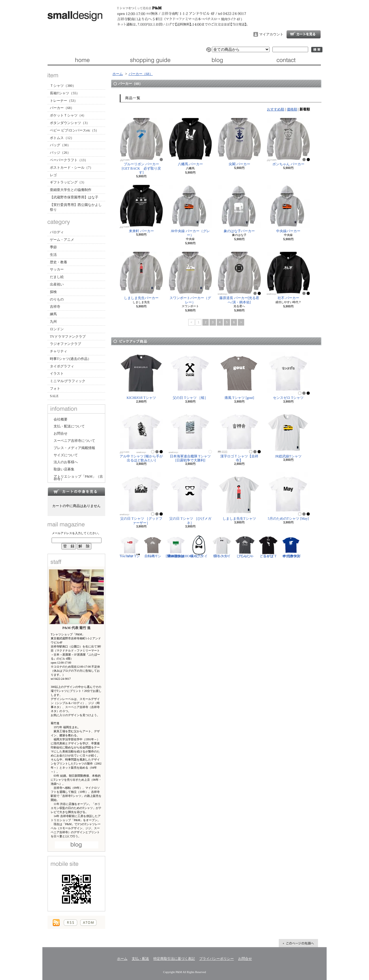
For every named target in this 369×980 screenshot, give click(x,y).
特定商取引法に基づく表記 (174, 959)
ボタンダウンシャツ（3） (70, 123)
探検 (53, 292)
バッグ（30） (60, 145)
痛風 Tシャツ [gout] (239, 376)
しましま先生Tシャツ (239, 496)
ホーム (82, 60)
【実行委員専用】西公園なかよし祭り (76, 207)
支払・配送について (150, 60)
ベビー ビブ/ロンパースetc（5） (74, 130)
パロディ (57, 232)
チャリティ (59, 351)
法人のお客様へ (66, 462)
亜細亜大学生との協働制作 (71, 190)
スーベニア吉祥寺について (74, 441)
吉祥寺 (55, 307)
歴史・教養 (59, 262)
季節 (53, 247)
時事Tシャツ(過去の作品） (70, 359)
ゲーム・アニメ (62, 240)
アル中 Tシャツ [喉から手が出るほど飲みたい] (141, 436)
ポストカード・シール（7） (71, 168)
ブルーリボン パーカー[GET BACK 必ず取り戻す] (141, 146)
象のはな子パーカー (239, 209)
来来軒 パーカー (141, 209)
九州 (53, 322)
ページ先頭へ (298, 943)
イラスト (57, 373)
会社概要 (61, 419)
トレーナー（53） (64, 101)
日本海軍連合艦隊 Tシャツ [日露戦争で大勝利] (190, 436)
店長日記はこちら (77, 845)
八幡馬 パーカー (190, 142)
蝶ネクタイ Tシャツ (222, 547)
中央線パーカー (288, 209)
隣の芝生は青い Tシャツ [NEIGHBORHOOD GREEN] (180, 547)
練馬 (53, 314)
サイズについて (66, 455)
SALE (54, 396)
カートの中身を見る (76, 491)
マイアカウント (271, 34)
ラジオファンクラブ (65, 344)
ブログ (219, 60)
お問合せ (287, 60)
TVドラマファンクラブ (68, 337)
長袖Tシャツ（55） (65, 93)
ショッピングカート (304, 34)
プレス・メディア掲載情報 (74, 448)
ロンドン (57, 329)
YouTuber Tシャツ (130, 547)
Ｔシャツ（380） (63, 86)
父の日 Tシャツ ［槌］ (190, 376)
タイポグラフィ (62, 366)
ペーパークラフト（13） (69, 160)
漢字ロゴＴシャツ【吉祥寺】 (239, 436)
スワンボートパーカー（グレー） (190, 278)
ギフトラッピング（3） (68, 182)
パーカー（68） (62, 108)
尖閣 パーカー (239, 142)
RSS (70, 923)
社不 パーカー (288, 276)
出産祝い (57, 284)
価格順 (292, 109)
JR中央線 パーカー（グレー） (190, 211)
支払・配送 (140, 959)
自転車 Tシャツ (153, 547)
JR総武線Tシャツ (288, 434)
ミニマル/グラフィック (68, 381)
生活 (53, 255)
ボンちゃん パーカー (288, 142)
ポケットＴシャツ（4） (68, 115)
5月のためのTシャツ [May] (288, 496)
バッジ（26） (60, 153)
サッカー (57, 269)
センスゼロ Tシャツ (288, 376)
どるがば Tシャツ (268, 547)
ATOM (88, 923)
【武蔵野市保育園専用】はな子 (74, 197)
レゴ (53, 175)
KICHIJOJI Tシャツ (141, 376)
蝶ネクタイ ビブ (199, 547)
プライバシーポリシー (216, 959)
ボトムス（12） (62, 138)
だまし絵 (57, 277)
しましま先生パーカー (141, 276)
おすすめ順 (276, 109)
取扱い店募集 (64, 469)
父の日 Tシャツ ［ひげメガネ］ (190, 499)
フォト (55, 388)
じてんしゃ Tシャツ (245, 547)
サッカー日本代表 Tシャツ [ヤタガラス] (291, 547)
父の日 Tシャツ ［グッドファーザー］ (141, 499)
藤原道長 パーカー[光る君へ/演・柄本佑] (239, 278)
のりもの (57, 299)
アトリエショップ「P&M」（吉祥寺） (78, 478)
